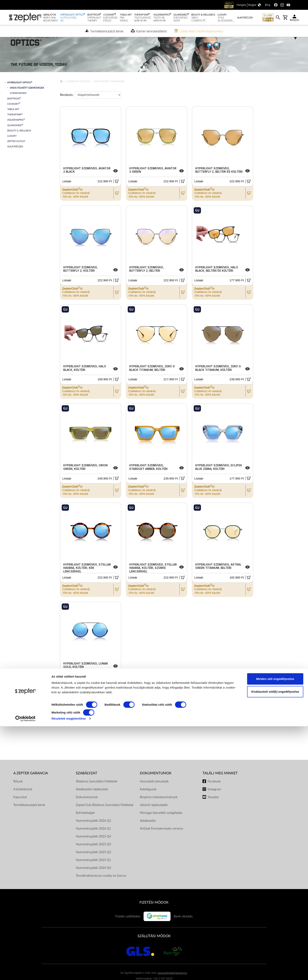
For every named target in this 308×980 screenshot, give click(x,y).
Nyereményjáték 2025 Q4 (93, 849)
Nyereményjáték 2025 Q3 (93, 857)
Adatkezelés (148, 834)
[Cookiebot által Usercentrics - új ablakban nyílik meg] (25, 972)
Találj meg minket (220, 786)
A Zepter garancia (31, 786)
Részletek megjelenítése (69, 972)
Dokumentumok (87, 810)
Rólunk (18, 794)
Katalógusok (148, 802)
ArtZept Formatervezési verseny (161, 842)
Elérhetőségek (85, 826)
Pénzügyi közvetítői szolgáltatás (161, 826)
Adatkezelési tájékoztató (92, 802)
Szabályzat (87, 786)
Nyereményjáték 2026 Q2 (93, 834)
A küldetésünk (23, 802)
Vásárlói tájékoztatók (154, 818)
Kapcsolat (20, 810)
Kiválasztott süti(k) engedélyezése (275, 945)
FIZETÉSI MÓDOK (154, 915)
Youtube (213, 810)
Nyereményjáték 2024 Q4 (93, 881)
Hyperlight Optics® (78, 94)
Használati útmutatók (154, 794)
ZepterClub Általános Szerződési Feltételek (105, 818)
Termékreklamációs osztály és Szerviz (101, 889)
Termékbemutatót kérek (29, 818)
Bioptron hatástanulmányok (159, 810)
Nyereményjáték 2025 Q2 (93, 865)
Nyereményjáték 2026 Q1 (93, 842)
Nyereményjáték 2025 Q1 (93, 873)
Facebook (214, 794)
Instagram (214, 802)
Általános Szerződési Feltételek (97, 794)
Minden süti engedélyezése (275, 933)
